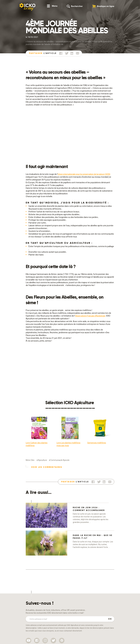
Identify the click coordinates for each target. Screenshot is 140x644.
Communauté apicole (60, 460)
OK (110, 619)
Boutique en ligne (106, 6)
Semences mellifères (97, 443)
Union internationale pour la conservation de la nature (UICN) (84, 174)
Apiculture (43, 460)
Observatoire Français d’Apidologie (90, 316)
